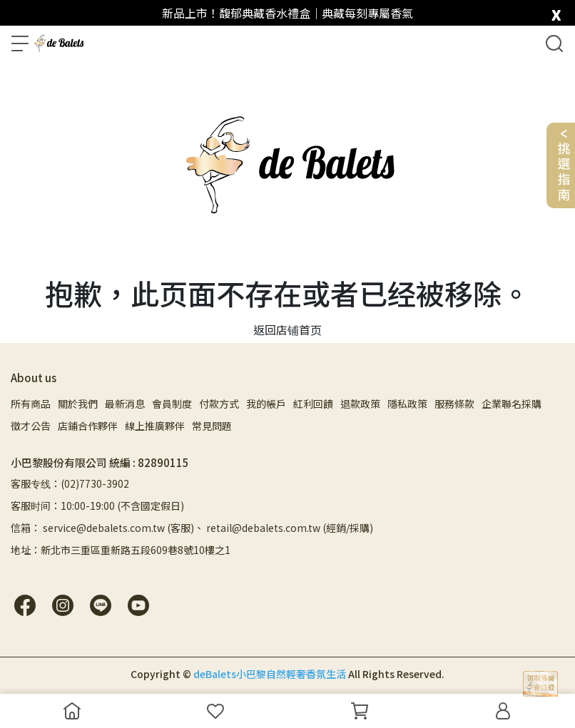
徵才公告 (31, 426)
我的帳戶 (266, 404)
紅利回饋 (313, 404)
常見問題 (212, 426)
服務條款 (454, 404)
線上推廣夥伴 (155, 426)
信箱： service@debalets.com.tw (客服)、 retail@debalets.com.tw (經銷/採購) (192, 528)
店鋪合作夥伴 (88, 426)
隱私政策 (407, 404)
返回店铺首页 (287, 329)
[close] (556, 12)
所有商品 (31, 404)
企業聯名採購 (512, 404)
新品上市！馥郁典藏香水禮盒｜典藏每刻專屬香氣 (287, 13)
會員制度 (172, 404)
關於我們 (78, 404)
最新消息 (125, 404)
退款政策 (360, 404)
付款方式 (219, 404)
